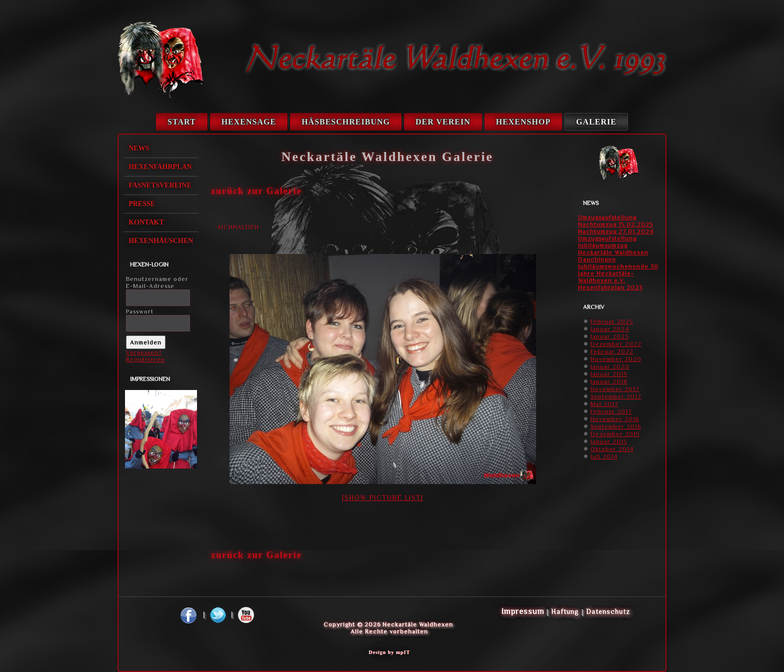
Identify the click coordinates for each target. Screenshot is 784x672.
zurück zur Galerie (256, 191)
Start (182, 122)
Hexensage (249, 122)
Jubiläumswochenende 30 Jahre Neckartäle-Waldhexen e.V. (618, 273)
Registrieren (145, 359)
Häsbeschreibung (346, 122)
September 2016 (616, 426)
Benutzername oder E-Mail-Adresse (157, 282)
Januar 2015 (609, 441)
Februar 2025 (612, 321)
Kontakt (146, 222)
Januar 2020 (610, 366)
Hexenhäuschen (161, 241)
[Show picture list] (382, 497)
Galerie (596, 122)
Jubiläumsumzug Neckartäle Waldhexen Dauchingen (613, 252)
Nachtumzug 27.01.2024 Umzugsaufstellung (616, 235)
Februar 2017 (611, 411)
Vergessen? (144, 352)
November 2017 (615, 389)
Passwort (140, 311)
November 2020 (616, 359)
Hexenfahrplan (160, 167)
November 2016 (615, 419)
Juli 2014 (604, 456)
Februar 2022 (612, 351)
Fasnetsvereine (160, 185)
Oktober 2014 (612, 449)
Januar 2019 (609, 374)
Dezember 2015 (615, 434)
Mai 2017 (604, 404)
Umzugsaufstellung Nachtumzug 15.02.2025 (615, 221)
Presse (142, 204)
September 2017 (616, 396)
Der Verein (443, 122)
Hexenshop (523, 122)
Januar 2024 (610, 329)
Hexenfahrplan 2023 (610, 287)
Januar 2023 (609, 336)
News (139, 148)
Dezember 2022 (616, 344)
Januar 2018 (609, 381)
